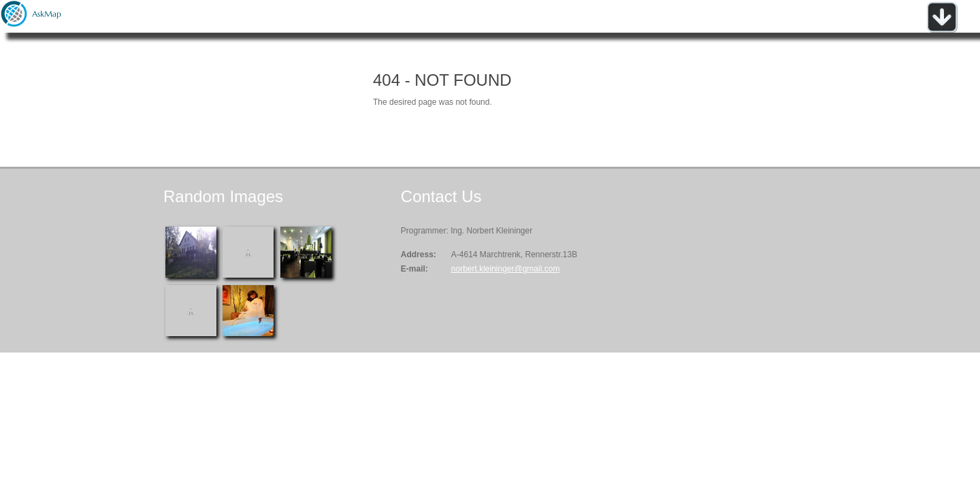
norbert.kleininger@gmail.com (506, 269)
